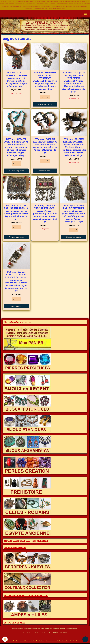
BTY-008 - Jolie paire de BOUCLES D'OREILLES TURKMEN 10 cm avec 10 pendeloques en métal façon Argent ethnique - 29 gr (45, 81)
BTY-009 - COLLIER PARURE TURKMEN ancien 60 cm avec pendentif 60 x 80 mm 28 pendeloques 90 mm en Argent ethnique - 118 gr (74, 214)
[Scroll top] (85, 639)
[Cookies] (5, 639)
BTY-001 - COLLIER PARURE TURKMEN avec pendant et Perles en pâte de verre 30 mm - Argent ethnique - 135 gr (16, 79)
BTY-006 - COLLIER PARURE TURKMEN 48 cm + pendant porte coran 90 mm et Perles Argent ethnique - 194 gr (16, 212)
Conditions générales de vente (57, 641)
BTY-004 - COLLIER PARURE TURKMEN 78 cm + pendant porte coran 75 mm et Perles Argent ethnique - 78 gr (45, 146)
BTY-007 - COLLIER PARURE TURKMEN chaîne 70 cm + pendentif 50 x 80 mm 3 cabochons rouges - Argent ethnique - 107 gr (45, 214)
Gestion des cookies (77, 641)
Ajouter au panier (45, 104)
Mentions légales (12, 641)
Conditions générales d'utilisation (32, 641)
